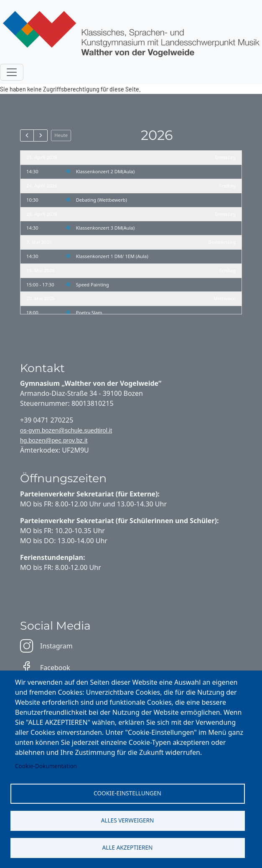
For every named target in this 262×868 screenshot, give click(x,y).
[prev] (27, 135)
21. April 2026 (42, 157)
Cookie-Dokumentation (46, 766)
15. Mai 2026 (41, 270)
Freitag (227, 186)
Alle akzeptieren (128, 847)
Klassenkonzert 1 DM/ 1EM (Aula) (112, 256)
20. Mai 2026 (41, 298)
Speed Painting (93, 285)
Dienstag (225, 157)
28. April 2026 (42, 214)
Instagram (46, 646)
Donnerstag (222, 242)
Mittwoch (225, 298)
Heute (61, 135)
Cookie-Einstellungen (127, 793)
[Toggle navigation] (12, 72)
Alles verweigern (128, 820)
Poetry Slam (89, 313)
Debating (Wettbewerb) (102, 200)
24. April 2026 (42, 186)
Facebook (45, 668)
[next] (40, 135)
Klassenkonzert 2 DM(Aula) (105, 171)
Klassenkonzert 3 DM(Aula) (105, 228)
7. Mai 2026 (39, 242)
